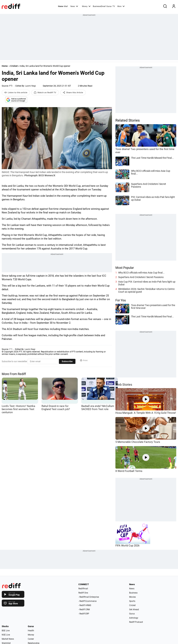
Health (31, 631)
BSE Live (6, 631)
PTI (11, 86)
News (74, 6)
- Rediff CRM (84, 610)
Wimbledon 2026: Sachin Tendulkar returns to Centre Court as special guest (146, 290)
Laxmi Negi (31, 86)
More (121, 6)
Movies (132, 597)
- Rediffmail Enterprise (89, 597)
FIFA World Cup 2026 (127, 546)
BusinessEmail (99, 6)
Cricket (14, 66)
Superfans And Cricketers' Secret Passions (141, 277)
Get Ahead (134, 610)
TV (114, 6)
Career (31, 639)
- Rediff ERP (84, 614)
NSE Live (6, 635)
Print (84, 360)
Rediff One (83, 593)
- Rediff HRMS (85, 605)
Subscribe (67, 361)
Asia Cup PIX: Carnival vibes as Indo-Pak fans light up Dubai (147, 283)
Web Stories (124, 385)
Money (86, 6)
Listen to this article (16, 92)
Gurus (109, 6)
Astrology (134, 618)
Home (61, 6)
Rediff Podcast (136, 622)
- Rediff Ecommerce (87, 601)
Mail (66, 6)
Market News (8, 639)
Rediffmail (83, 589)
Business (133, 593)
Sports (132, 601)
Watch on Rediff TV (45, 92)
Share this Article (73, 92)
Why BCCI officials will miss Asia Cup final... (141, 273)
